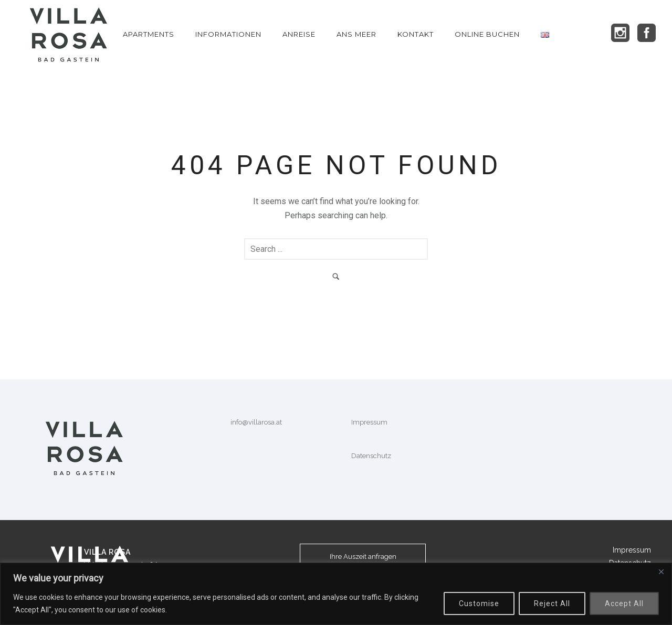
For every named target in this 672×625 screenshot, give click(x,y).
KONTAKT (416, 34)
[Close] (661, 571)
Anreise (299, 34)
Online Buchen (487, 34)
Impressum (369, 422)
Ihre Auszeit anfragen (363, 557)
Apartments (149, 34)
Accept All (624, 603)
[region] (336, 594)
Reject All (552, 603)
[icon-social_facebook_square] (647, 34)
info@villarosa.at (256, 422)
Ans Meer (356, 34)
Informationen (228, 34)
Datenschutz (371, 456)
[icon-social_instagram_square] (623, 34)
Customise (479, 603)
